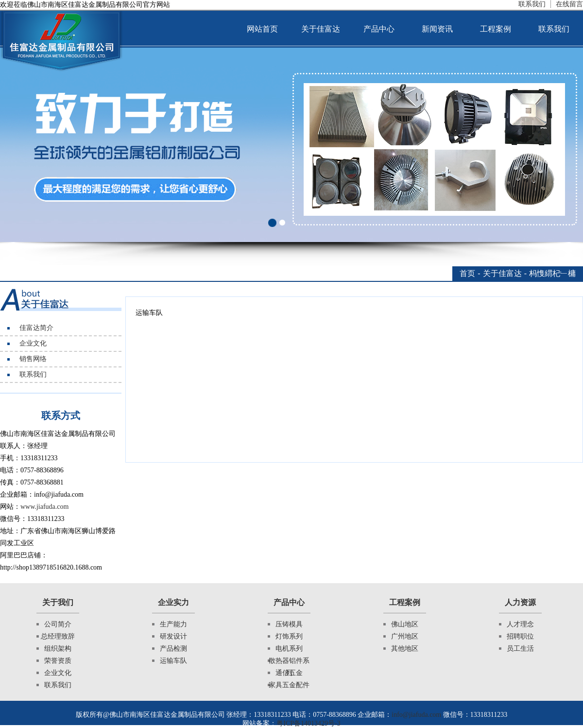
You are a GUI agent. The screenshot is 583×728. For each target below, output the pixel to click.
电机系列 (289, 649)
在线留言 (569, 4)
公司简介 (58, 624)
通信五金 (289, 673)
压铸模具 (289, 624)
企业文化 (33, 343)
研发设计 (173, 636)
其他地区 (405, 649)
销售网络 (33, 359)
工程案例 (496, 29)
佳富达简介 (36, 328)
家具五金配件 (289, 685)
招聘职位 (520, 636)
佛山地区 (405, 624)
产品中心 (379, 29)
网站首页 (262, 29)
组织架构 (58, 649)
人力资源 (520, 602)
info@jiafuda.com (416, 715)
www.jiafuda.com (44, 507)
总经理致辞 (58, 636)
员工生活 (520, 649)
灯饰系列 (289, 636)
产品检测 (173, 649)
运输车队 (173, 661)
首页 (467, 273)
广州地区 (405, 636)
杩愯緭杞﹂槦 (552, 273)
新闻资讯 (437, 29)
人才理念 (520, 624)
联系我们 (532, 4)
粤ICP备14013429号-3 (308, 723)
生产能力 (173, 624)
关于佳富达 (321, 29)
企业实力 (173, 602)
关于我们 (58, 602)
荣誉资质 (58, 661)
